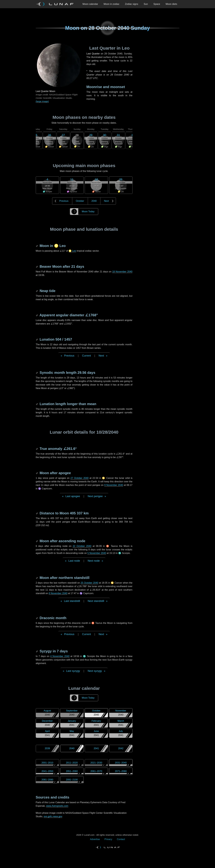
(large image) (42, 101)
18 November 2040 (122, 272)
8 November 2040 (58, 593)
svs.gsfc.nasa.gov (53, 816)
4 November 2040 (60, 656)
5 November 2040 (97, 553)
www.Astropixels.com (57, 806)
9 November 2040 (114, 485)
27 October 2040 (80, 478)
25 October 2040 (89, 583)
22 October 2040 (82, 546)
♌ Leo (72, 251)
